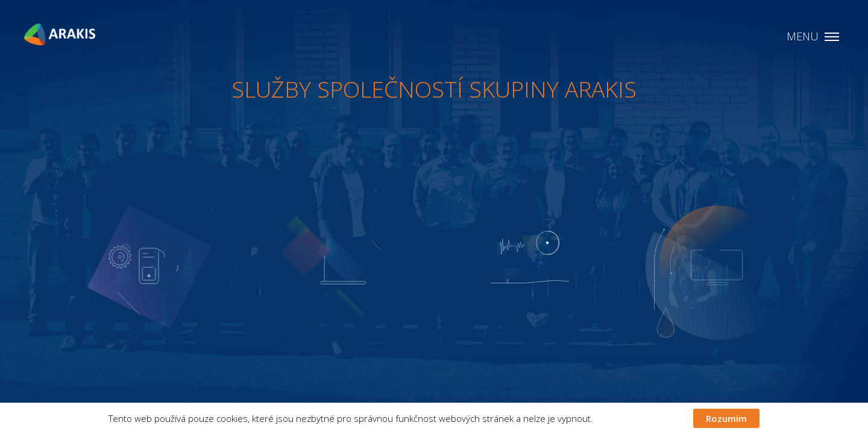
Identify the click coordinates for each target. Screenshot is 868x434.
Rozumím (726, 418)
